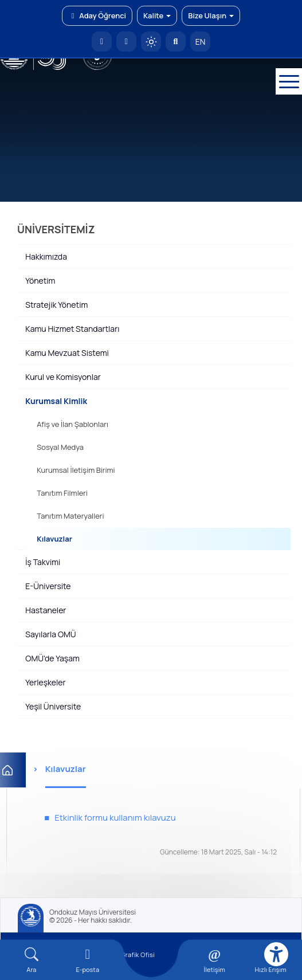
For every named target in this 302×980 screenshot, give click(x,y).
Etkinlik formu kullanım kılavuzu (115, 818)
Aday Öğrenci (97, 15)
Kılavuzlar (54, 539)
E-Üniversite (48, 586)
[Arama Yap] (176, 42)
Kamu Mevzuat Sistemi (67, 353)
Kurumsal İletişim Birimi (76, 470)
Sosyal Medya (60, 447)
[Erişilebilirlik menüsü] (276, 954)
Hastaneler (46, 610)
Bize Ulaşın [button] (211, 15)
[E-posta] (126, 42)
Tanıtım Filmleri (62, 493)
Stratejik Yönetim (56, 305)
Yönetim (40, 281)
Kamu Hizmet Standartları (72, 329)
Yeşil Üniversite (53, 706)
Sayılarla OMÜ (50, 634)
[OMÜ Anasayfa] (102, 42)
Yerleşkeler (45, 682)
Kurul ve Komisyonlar (63, 377)
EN (201, 42)
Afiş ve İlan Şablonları (72, 424)
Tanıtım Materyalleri (70, 516)
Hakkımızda (46, 256)
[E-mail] (88, 960)
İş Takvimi (43, 562)
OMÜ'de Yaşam (52, 658)
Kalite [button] (157, 15)
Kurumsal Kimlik (56, 401)
